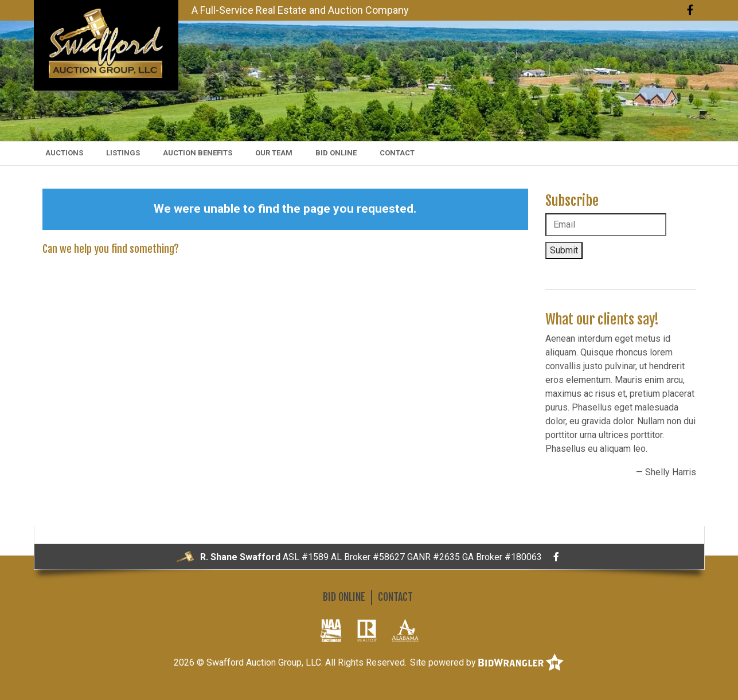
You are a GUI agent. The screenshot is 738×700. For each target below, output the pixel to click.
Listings (123, 153)
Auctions (64, 153)
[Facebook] (690, 10)
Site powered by (487, 662)
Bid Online (336, 153)
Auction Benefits (198, 153)
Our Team (274, 153)
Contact (397, 153)
